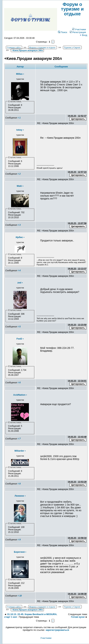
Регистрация (78, 32)
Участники (79, 29)
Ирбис (19, 237)
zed (19, 283)
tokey (19, 130)
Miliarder (19, 451)
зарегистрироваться (57, 630)
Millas (19, 74)
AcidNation (19, 395)
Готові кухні (78, 617)
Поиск (63, 32)
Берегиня (19, 552)
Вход (83, 35)
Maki (19, 186)
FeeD (19, 339)
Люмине (19, 496)
